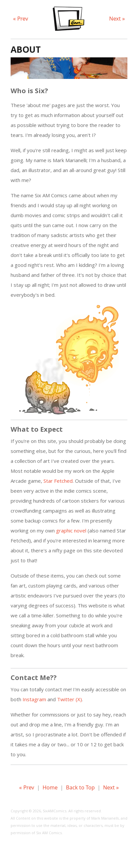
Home (50, 787)
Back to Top (80, 787)
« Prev (21, 19)
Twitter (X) (69, 699)
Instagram (34, 699)
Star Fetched (58, 481)
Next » (117, 19)
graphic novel (71, 530)
